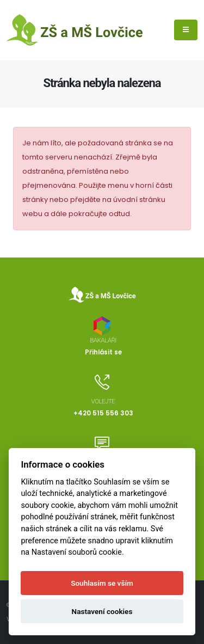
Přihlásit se (103, 352)
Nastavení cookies (102, 611)
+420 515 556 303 (103, 413)
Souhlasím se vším (102, 583)
